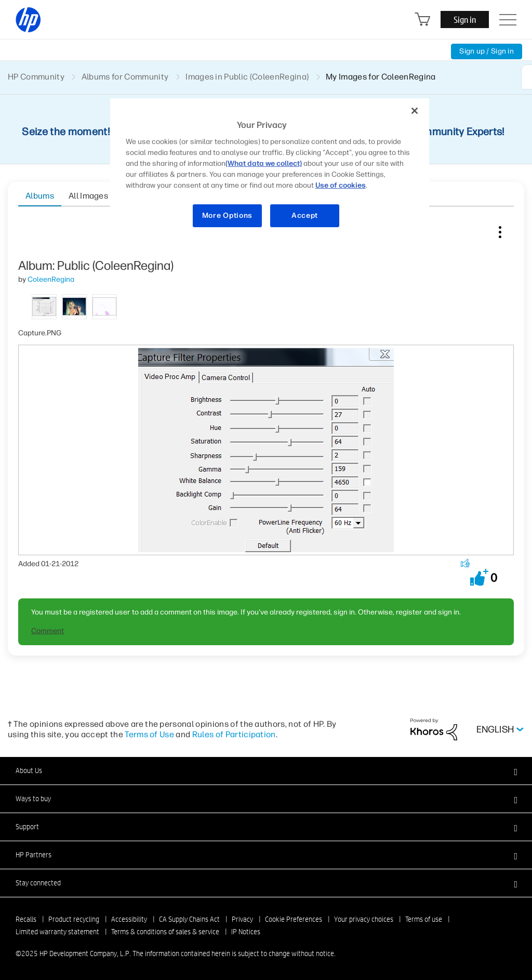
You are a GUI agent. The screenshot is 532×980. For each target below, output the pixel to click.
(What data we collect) (264, 164)
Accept (305, 215)
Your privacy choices (364, 919)
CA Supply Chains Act (189, 919)
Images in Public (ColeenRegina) (247, 77)
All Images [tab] (88, 196)
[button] (479, 577)
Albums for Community (125, 77)
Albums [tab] (40, 196)
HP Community (36, 77)
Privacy (242, 919)
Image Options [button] (500, 230)
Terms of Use (149, 734)
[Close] (415, 111)
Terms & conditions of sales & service (165, 932)
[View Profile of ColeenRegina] (51, 279)
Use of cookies (341, 185)
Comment (48, 631)
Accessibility (129, 919)
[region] (270, 169)
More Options (227, 215)
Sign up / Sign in (487, 51)
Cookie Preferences (294, 919)
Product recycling (74, 919)
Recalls (26, 919)
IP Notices (246, 932)
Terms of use (424, 919)
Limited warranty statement (57, 932)
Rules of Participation (234, 734)
